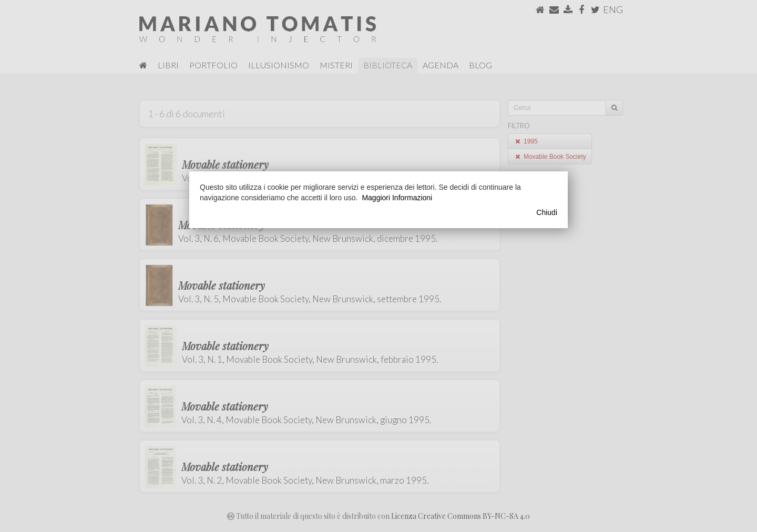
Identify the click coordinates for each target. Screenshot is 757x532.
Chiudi (547, 212)
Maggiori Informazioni (397, 198)
